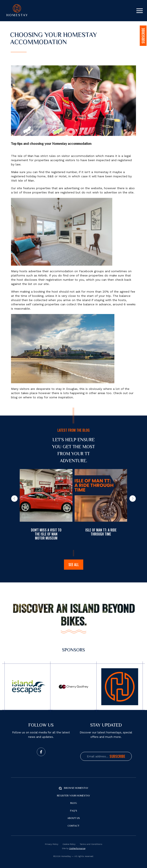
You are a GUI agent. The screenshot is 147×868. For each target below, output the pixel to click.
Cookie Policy (69, 844)
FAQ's (74, 811)
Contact (73, 826)
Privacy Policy (52, 844)
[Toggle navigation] (140, 11)
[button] (14, 499)
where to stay (33, 397)
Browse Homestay (76, 788)
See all (74, 565)
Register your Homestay (73, 796)
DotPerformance (77, 848)
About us (74, 818)
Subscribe (117, 756)
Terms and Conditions (91, 844)
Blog (74, 803)
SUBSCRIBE (143, 36)
